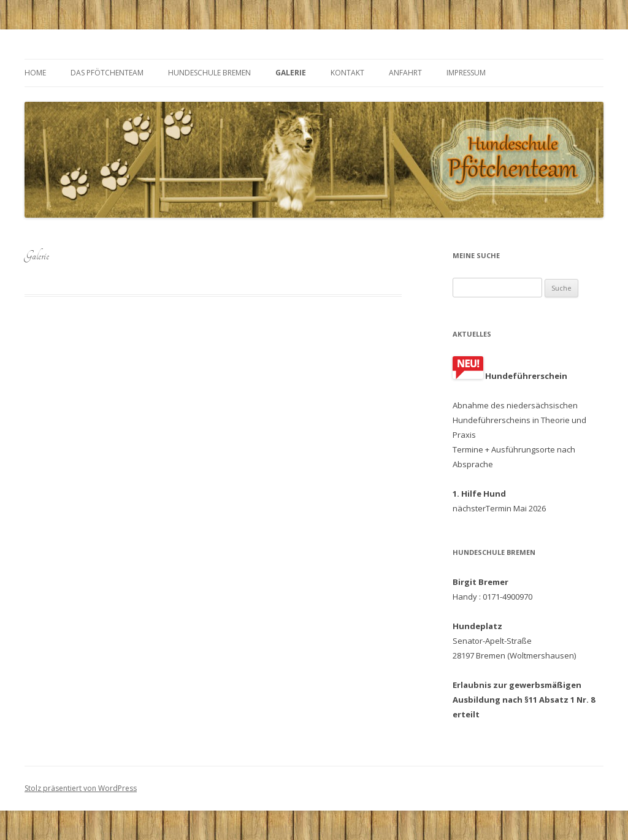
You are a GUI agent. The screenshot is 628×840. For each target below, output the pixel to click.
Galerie (291, 73)
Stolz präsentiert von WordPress (81, 788)
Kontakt (347, 73)
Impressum (466, 73)
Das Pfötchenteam (107, 73)
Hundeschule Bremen (209, 73)
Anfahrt (405, 73)
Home (35, 73)
